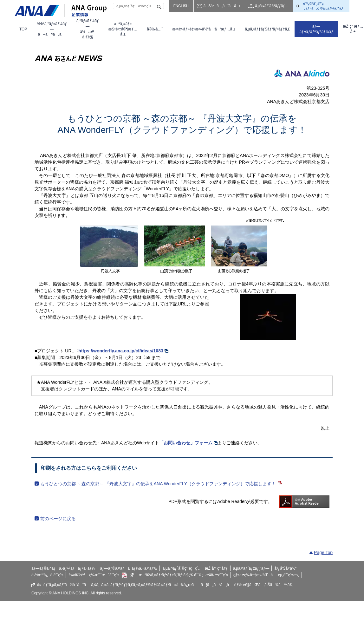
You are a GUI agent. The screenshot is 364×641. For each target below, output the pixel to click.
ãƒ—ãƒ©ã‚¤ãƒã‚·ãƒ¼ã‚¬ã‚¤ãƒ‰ (129, 568)
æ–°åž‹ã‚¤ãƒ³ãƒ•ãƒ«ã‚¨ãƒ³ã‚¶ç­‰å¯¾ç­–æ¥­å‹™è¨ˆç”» (184, 575)
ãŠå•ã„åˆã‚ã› (222, 6)
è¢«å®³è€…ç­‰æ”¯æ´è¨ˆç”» (101, 575)
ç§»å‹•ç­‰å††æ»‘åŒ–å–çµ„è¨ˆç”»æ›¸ (266, 575)
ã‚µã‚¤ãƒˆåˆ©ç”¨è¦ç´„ (181, 568)
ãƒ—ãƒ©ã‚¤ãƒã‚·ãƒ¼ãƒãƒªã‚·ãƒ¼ (63, 568)
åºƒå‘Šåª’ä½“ (286, 568)
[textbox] (138, 6)
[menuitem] (23, 29)
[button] (52, 29)
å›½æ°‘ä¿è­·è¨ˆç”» (47, 575)
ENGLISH (181, 6)
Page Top (323, 553)
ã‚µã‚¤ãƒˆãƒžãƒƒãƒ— (272, 6)
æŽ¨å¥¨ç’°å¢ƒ (216, 568)
